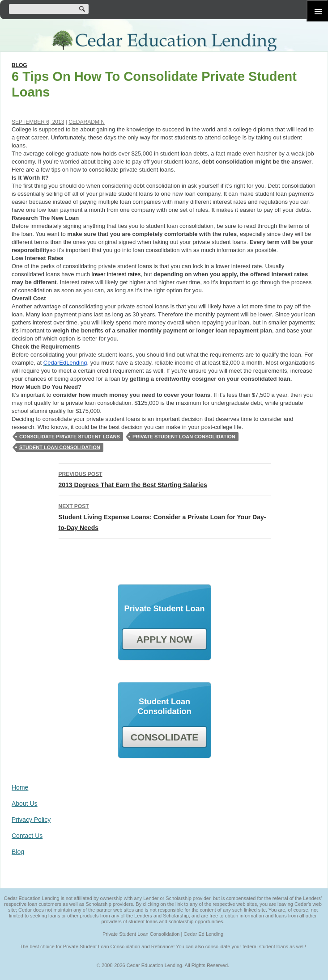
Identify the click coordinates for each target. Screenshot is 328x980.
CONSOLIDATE (164, 737)
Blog (19, 65)
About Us (25, 803)
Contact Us (27, 836)
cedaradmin (87, 122)
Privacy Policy (31, 820)
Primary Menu (317, 11)
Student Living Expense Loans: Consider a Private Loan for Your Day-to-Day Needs (165, 516)
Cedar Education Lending (164, 41)
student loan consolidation (60, 447)
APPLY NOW (164, 639)
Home (20, 787)
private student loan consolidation (184, 437)
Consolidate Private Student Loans (70, 437)
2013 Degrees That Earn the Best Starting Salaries (165, 479)
